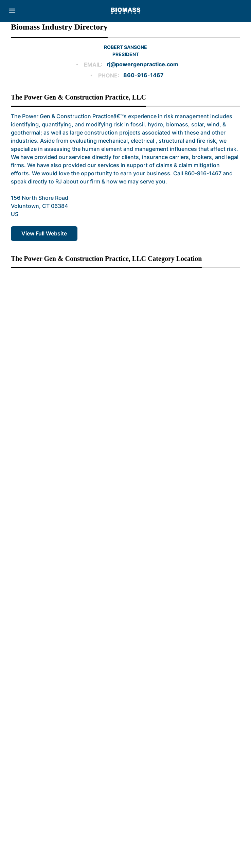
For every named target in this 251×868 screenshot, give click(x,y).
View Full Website (44, 233)
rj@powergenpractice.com (142, 64)
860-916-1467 (144, 75)
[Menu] (12, 11)
